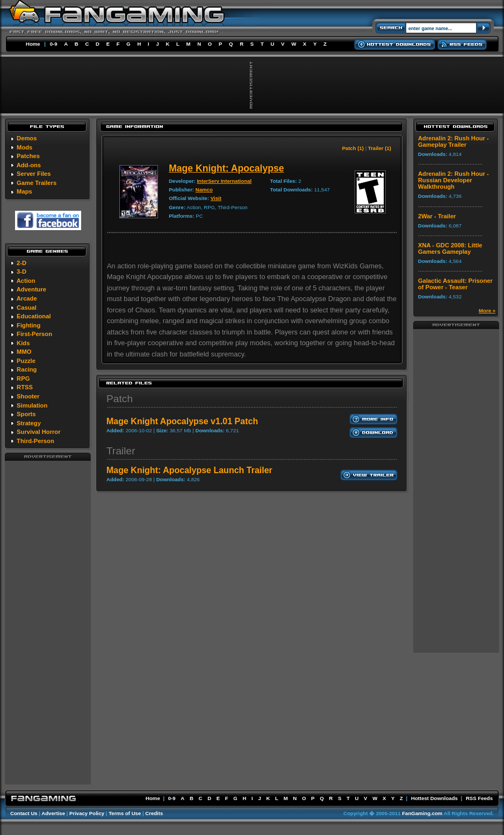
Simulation (32, 405)
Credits (154, 813)
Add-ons (29, 165)
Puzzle (26, 361)
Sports (26, 414)
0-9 (54, 44)
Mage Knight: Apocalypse (226, 168)
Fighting (28, 325)
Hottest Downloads (434, 798)
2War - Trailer (437, 216)
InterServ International (224, 181)
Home (33, 44)
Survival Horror (38, 432)
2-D (21, 263)
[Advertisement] (48, 622)
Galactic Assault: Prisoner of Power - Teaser (455, 284)
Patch (120, 399)
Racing (27, 369)
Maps (24, 191)
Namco (204, 190)
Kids (23, 343)
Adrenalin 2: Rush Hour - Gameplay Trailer (453, 141)
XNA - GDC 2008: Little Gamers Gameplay (450, 248)
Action (26, 281)
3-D (21, 272)
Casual (27, 308)
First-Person (34, 334)
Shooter (28, 396)
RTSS (25, 387)
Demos (27, 138)
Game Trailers (37, 183)
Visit (216, 198)
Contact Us (24, 813)
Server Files (34, 174)
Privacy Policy (87, 813)
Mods (24, 147)
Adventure (31, 289)
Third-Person (35, 441)
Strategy (29, 423)
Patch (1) (353, 148)
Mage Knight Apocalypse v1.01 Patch (182, 421)
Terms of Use (125, 813)
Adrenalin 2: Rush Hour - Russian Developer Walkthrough (453, 180)
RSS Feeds (479, 798)
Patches (28, 156)
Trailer (121, 451)
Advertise (53, 813)
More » (487, 311)
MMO (24, 352)
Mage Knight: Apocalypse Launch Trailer (189, 470)
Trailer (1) (380, 148)
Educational (34, 316)
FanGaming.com (422, 813)
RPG (23, 379)
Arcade (27, 298)
